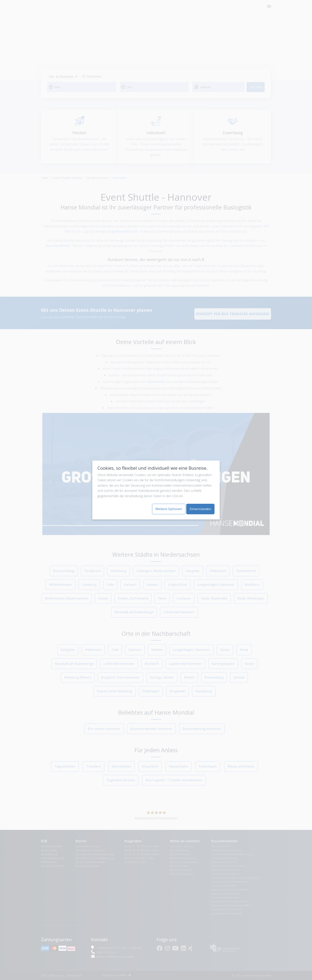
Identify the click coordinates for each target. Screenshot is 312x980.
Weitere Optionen (169, 509)
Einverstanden (200, 509)
